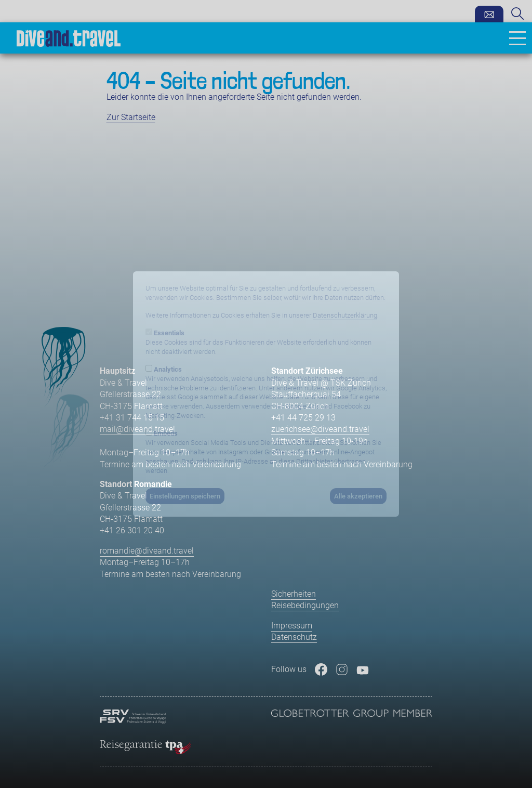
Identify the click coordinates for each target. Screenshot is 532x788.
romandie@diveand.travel (147, 551)
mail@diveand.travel (137, 429)
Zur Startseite (131, 117)
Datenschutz (294, 637)
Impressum (292, 626)
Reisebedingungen (305, 605)
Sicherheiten (294, 594)
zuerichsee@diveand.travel (320, 429)
